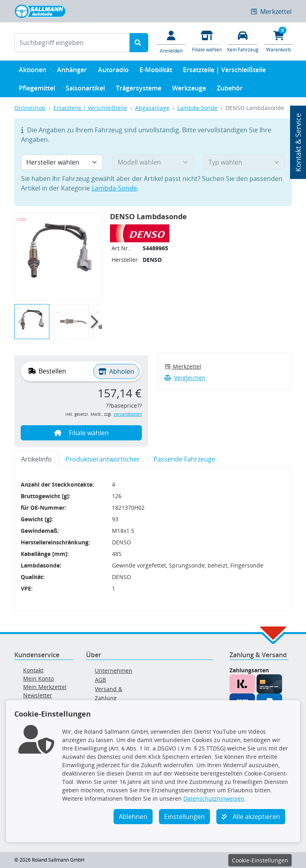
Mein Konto (38, 678)
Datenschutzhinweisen (214, 798)
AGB (100, 680)
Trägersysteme (139, 90)
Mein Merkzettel (45, 687)
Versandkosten (128, 414)
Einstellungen (184, 817)
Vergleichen (185, 378)
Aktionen (32, 72)
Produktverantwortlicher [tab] (103, 459)
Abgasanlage (152, 108)
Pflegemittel (37, 90)
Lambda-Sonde (197, 108)
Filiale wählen (81, 433)
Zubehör (230, 90)
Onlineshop (30, 108)
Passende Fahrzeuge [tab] (184, 459)
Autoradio (113, 72)
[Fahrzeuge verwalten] (243, 41)
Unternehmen (114, 671)
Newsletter (38, 695)
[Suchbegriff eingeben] (72, 43)
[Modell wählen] (153, 162)
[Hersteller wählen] (62, 162)
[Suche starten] (139, 43)
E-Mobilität (156, 72)
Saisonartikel (85, 90)
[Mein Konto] (171, 41)
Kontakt (33, 670)
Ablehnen (133, 817)
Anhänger (72, 72)
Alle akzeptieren (251, 817)
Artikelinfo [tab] (36, 459)
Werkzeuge (189, 90)
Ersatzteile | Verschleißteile (224, 72)
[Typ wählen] (244, 162)
